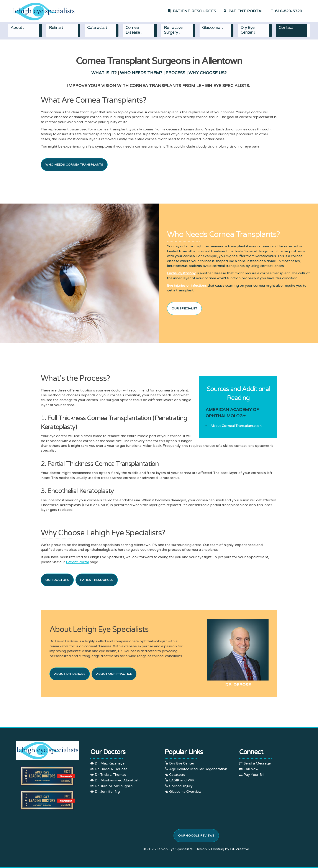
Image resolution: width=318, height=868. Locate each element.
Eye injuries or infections (187, 286)
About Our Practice (114, 674)
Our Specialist (184, 308)
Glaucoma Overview (185, 792)
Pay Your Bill (254, 775)
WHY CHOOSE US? (208, 73)
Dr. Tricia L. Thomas (110, 775)
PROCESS (175, 73)
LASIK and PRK (182, 780)
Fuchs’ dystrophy (181, 273)
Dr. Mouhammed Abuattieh (117, 780)
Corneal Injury (181, 786)
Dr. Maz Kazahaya (110, 763)
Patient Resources (97, 580)
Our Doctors (57, 580)
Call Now (251, 769)
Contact (286, 28)
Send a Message (257, 763)
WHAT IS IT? (104, 73)
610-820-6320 (287, 11)
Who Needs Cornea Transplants (74, 165)
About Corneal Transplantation (236, 426)
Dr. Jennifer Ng (107, 792)
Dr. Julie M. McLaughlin (114, 786)
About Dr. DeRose (70, 674)
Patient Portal (77, 562)
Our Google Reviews (196, 836)
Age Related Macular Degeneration (198, 769)
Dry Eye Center (182, 763)
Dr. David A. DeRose (111, 769)
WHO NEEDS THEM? (141, 73)
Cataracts (177, 775)
